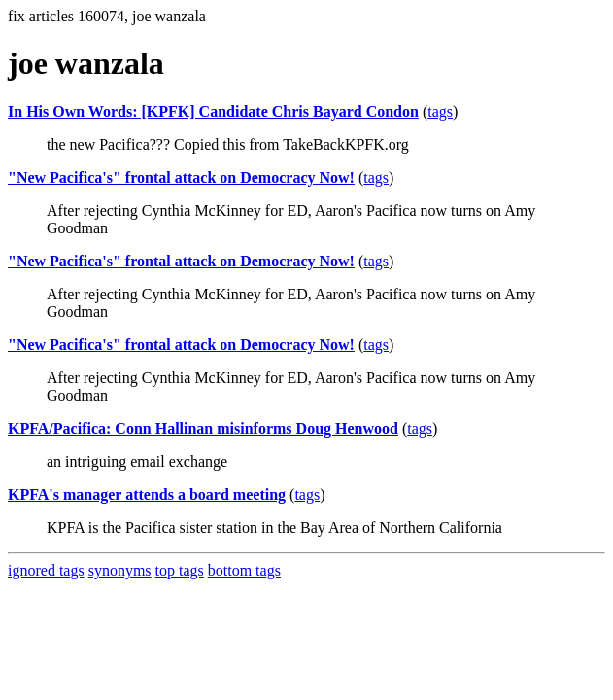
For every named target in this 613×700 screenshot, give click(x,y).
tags (440, 111)
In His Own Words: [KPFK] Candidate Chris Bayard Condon (213, 111)
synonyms (120, 570)
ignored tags (46, 570)
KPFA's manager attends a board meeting (147, 494)
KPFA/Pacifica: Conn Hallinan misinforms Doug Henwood (203, 428)
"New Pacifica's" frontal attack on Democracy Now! (181, 177)
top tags (180, 570)
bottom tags (244, 570)
